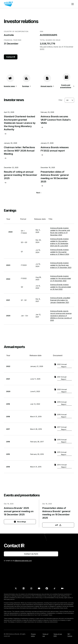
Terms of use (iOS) (58, 635)
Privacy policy (33, 635)
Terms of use (45, 635)
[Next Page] (39, 193)
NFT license (70, 635)
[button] (72, 4)
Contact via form (31, 554)
